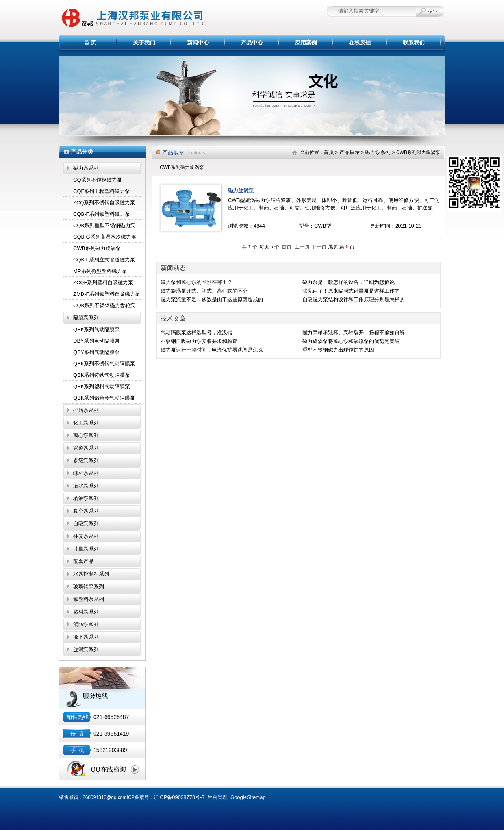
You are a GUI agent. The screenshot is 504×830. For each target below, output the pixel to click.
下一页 (319, 247)
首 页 (90, 43)
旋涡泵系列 (86, 649)
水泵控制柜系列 (91, 574)
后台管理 (217, 797)
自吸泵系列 (86, 523)
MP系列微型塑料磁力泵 (100, 271)
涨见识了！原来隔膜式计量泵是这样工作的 (351, 291)
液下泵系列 (86, 637)
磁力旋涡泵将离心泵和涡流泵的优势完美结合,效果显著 (351, 342)
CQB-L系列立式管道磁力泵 (104, 260)
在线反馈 (360, 43)
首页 (329, 152)
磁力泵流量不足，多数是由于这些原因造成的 (212, 299)
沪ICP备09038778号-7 (179, 797)
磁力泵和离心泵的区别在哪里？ (196, 282)
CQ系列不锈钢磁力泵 (98, 180)
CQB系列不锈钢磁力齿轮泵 (104, 305)
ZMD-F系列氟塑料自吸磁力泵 (107, 294)
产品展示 (350, 152)
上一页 (302, 247)
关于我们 (144, 43)
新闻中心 (198, 43)
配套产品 (83, 561)
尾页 (333, 247)
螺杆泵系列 (86, 473)
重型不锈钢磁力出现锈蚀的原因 (338, 350)
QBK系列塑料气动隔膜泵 (102, 386)
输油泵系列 (86, 498)
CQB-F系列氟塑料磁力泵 (102, 214)
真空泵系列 (86, 511)
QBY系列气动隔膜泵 (96, 352)
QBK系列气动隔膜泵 (96, 329)
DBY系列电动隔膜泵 (96, 341)
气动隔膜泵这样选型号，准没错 (196, 333)
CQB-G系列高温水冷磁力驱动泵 (105, 238)
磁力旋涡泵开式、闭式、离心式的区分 (204, 291)
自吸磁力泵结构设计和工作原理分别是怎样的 (354, 299)
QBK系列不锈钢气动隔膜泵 (104, 364)
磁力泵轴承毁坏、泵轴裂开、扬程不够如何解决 (354, 333)
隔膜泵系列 (86, 318)
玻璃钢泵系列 (89, 586)
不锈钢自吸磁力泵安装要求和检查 (199, 341)
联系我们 (414, 43)
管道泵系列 (86, 448)
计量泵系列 (86, 549)
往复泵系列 (86, 536)
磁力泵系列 (86, 168)
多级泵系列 (86, 460)
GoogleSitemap (248, 797)
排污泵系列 (86, 410)
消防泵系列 (86, 624)
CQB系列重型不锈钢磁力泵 (104, 225)
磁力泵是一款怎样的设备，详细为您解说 (348, 282)
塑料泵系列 (86, 612)
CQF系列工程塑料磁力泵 (102, 191)
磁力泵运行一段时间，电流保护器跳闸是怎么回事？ (212, 350)
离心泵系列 (86, 435)
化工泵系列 (86, 423)
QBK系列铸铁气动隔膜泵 (102, 375)
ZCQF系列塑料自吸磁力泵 (103, 283)
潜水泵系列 (86, 486)
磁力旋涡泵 (241, 190)
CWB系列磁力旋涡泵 (97, 248)
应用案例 (306, 43)
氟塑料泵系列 (89, 599)
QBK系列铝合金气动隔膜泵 (104, 398)
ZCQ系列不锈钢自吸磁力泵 (104, 203)
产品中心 (252, 43)
